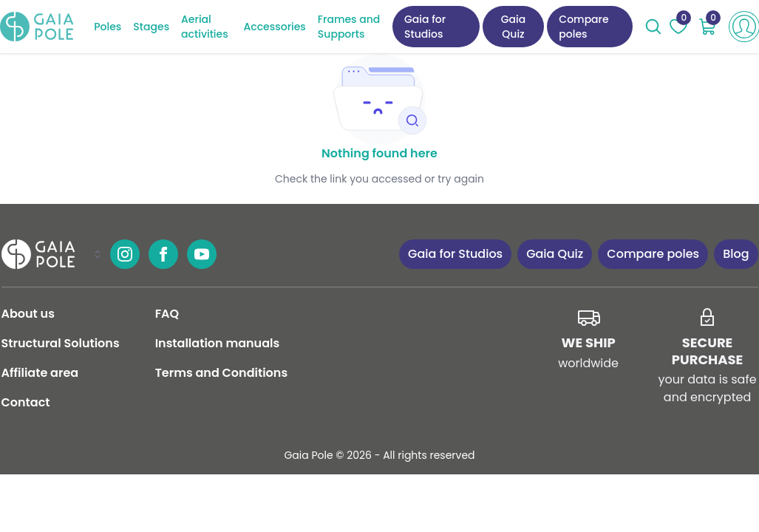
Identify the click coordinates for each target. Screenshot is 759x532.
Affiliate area (40, 373)
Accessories (275, 27)
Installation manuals (218, 343)
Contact (26, 402)
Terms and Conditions (221, 373)
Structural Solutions (61, 343)
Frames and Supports (349, 27)
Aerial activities (205, 27)
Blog (736, 254)
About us (28, 314)
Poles (108, 27)
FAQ (167, 314)
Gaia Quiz (514, 27)
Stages (151, 27)
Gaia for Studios (425, 27)
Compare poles (583, 27)
